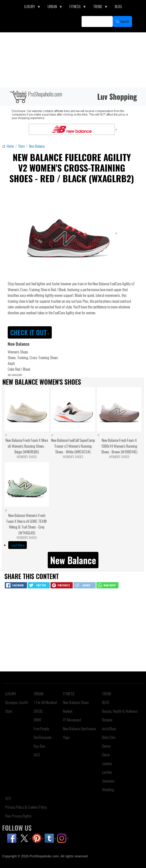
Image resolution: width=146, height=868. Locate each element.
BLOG (106, 702)
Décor (106, 755)
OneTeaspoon (43, 737)
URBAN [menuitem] (53, 7)
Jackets (107, 763)
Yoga (66, 737)
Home (10, 146)
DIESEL (38, 711)
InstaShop (109, 728)
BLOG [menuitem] (118, 6)
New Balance (37, 146)
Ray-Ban (39, 746)
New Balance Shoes (76, 702)
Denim (106, 746)
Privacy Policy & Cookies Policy (26, 807)
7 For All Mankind (45, 702)
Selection (108, 781)
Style (9, 711)
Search (125, 21)
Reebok (68, 711)
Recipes (107, 720)
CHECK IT (30, 332)
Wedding (108, 789)
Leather (107, 772)
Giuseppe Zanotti (17, 702)
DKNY (38, 720)
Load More (18, 545)
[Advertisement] (73, 60)
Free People (41, 728)
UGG (37, 755)
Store (21, 146)
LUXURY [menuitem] (31, 7)
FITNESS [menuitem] (76, 7)
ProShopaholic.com (36, 97)
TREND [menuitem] (99, 7)
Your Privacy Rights (18, 816)
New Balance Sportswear (80, 728)
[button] (73, 559)
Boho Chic (109, 737)
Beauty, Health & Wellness (120, 711)
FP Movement (72, 720)
